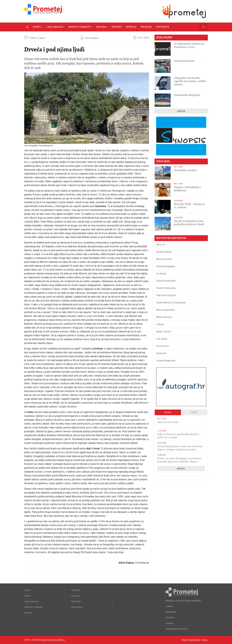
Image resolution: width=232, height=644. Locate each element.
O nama (169, 606)
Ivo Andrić (161, 274)
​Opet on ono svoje (168, 422)
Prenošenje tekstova (177, 629)
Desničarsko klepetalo (187, 95)
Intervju (131, 27)
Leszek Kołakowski (166, 361)
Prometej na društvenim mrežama (183, 601)
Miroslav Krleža (164, 259)
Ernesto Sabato (164, 252)
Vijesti (194, 412)
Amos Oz (161, 245)
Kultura (102, 27)
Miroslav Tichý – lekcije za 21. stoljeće (189, 206)
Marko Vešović (164, 332)
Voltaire (160, 324)
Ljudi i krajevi (55, 27)
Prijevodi (146, 27)
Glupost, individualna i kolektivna (187, 189)
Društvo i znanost (80, 27)
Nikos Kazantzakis (166, 310)
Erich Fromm (163, 346)
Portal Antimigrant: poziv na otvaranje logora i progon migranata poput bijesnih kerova (180, 449)
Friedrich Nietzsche (166, 288)
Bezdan (168, 412)
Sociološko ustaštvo (185, 170)
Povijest (117, 27)
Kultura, (34, 38)
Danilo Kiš (161, 353)
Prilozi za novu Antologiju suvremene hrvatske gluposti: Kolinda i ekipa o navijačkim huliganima (179, 461)
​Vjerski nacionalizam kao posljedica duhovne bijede (189, 223)
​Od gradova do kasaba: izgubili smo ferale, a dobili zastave (190, 81)
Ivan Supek (162, 339)
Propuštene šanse (184, 61)
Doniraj (170, 623)
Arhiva (181, 111)
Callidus (204, 640)
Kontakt (170, 618)
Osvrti (37, 27)
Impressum (171, 612)
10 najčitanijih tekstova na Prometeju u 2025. (189, 45)
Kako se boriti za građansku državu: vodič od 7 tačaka (178, 436)
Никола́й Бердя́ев (166, 266)
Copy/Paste (162, 27)
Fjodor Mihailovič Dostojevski (171, 303)
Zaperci (42, 38)
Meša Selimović (164, 317)
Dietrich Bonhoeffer (166, 281)
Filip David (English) (166, 295)
